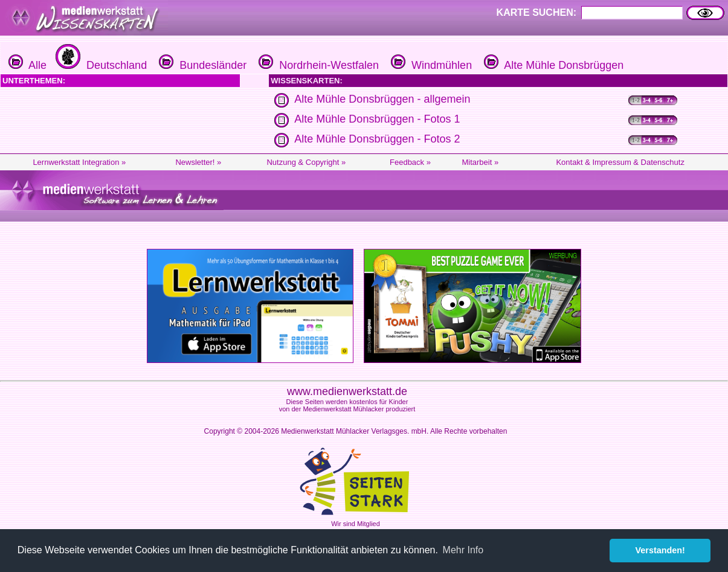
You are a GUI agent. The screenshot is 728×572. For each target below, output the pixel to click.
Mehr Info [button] (463, 550)
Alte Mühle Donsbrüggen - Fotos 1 (377, 119)
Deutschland (100, 65)
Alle (27, 65)
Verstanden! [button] (660, 550)
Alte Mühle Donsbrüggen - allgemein (382, 99)
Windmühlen (430, 65)
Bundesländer (201, 65)
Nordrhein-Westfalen (317, 65)
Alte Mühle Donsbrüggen (552, 65)
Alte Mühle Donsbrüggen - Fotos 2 (377, 139)
